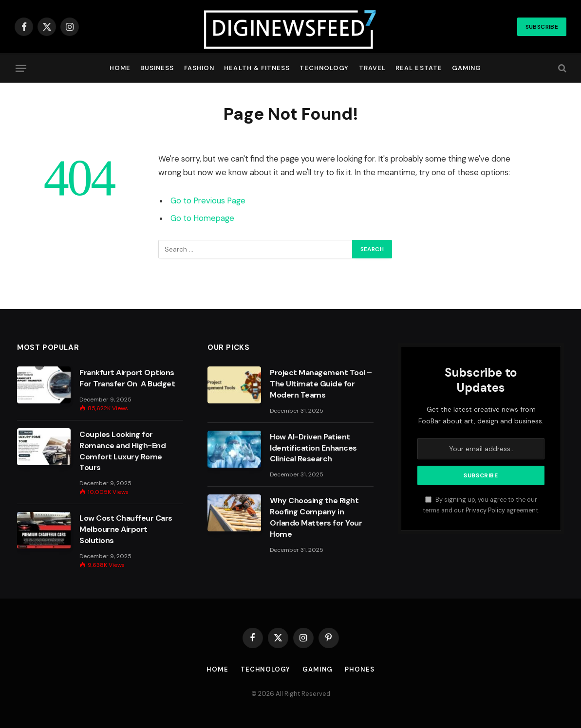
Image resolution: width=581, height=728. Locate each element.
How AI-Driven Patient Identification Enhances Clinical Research (313, 448)
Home (120, 68)
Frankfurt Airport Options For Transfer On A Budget (127, 378)
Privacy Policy (485, 510)
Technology (324, 68)
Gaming (467, 68)
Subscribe (542, 27)
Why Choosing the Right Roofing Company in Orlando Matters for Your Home (316, 517)
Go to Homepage (202, 218)
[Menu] (21, 68)
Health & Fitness (257, 68)
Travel (372, 68)
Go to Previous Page (208, 201)
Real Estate (419, 68)
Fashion (199, 68)
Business (157, 68)
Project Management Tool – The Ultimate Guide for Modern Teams (321, 384)
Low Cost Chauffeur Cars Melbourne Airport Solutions (126, 529)
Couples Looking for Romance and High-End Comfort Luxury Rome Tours (122, 451)
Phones (359, 669)
